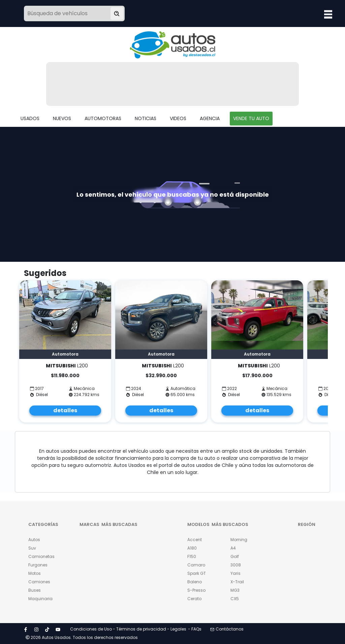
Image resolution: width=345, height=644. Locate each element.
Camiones (39, 582)
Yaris (236, 573)
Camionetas (40, 556)
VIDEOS (178, 118)
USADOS (30, 118)
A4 (233, 548)
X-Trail (237, 582)
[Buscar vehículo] (117, 13)
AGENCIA (210, 118)
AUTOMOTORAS (103, 118)
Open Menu (328, 14)
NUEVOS (62, 118)
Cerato (194, 599)
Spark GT (197, 573)
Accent (195, 540)
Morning (239, 540)
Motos (35, 573)
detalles (65, 410)
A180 (192, 548)
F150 (192, 556)
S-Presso (196, 590)
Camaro (196, 565)
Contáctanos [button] (227, 629)
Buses (35, 590)
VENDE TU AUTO (251, 118)
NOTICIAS (146, 118)
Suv (32, 548)
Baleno (195, 582)
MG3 (235, 590)
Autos (34, 540)
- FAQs (195, 629)
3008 (236, 565)
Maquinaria (40, 599)
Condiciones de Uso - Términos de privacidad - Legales (128, 629)
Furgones (38, 565)
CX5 (235, 599)
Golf (235, 556)
